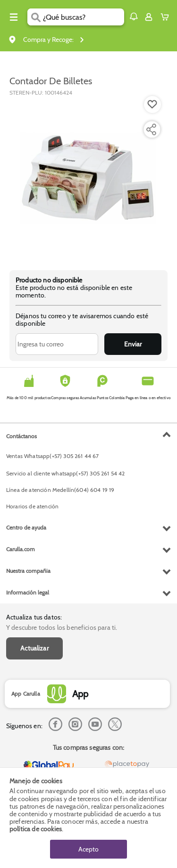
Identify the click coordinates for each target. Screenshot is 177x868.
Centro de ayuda (26, 527)
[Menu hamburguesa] (14, 17)
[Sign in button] (149, 17)
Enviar (133, 344)
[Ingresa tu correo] (57, 344)
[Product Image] (88, 178)
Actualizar (34, 648)
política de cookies (36, 829)
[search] (83, 17)
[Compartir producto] (151, 129)
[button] (134, 16)
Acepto (88, 849)
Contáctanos (21, 436)
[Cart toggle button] (167, 17)
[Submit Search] (35, 17)
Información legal (28, 592)
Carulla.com (21, 549)
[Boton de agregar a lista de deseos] (152, 104)
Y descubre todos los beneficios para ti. (62, 627)
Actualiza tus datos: (34, 617)
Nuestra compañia (28, 571)
